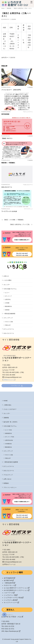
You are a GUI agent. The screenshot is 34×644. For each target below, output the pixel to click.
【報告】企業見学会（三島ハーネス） (23, 8)
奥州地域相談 (5, 114)
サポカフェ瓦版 (9, 322)
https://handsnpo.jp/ (12, 631)
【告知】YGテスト (7, 138)
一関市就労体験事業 (9, 314)
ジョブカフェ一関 (10, 595)
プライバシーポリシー (10, 487)
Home (3, 8)
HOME (6, 401)
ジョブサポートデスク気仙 (13, 598)
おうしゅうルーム (9, 329)
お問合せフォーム (9, 380)
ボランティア (8, 296)
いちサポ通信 (7, 280)
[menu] (31, 2)
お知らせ (6, 276)
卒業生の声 (8, 325)
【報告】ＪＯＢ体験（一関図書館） (14, 220)
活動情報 (9, 8)
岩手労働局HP (9, 578)
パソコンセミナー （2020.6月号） (12, 90)
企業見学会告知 (9, 440)
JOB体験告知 (8, 444)
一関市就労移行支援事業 (11, 462)
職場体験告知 (8, 306)
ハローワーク (8, 593)
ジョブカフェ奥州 (10, 600)
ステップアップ (8, 318)
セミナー (7, 293)
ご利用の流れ (7, 405)
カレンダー (7, 285)
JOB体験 (7, 303)
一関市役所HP (9, 583)
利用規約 (6, 483)
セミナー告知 (8, 430)
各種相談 (7, 310)
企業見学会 (8, 299)
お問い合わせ (7, 479)
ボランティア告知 (9, 437)
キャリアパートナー (11, 603)
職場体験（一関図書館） (9, 163)
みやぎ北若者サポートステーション (16, 590)
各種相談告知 (8, 433)
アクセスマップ (8, 475)
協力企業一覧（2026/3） (11, 422)
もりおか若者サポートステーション (16, 588)
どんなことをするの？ (10, 409)
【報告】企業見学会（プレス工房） (20, 224)
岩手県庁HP (8, 581)
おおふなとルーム (7, 187)
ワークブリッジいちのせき (9, 211)
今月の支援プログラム (10, 289)
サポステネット (9, 585)
